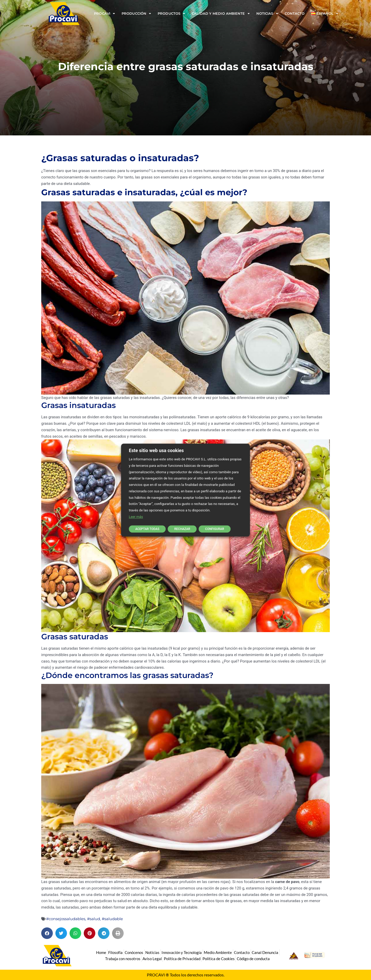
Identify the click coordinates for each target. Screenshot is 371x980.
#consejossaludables (66, 919)
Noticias (267, 14)
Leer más (136, 517)
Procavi (104, 14)
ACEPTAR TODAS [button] (147, 529)
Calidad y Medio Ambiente (221, 14)
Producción (136, 14)
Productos (171, 14)
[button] (47, 933)
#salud (94, 919)
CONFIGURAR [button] (215, 529)
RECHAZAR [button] (182, 529)
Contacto (295, 13)
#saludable (112, 919)
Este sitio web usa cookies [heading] (156, 450)
